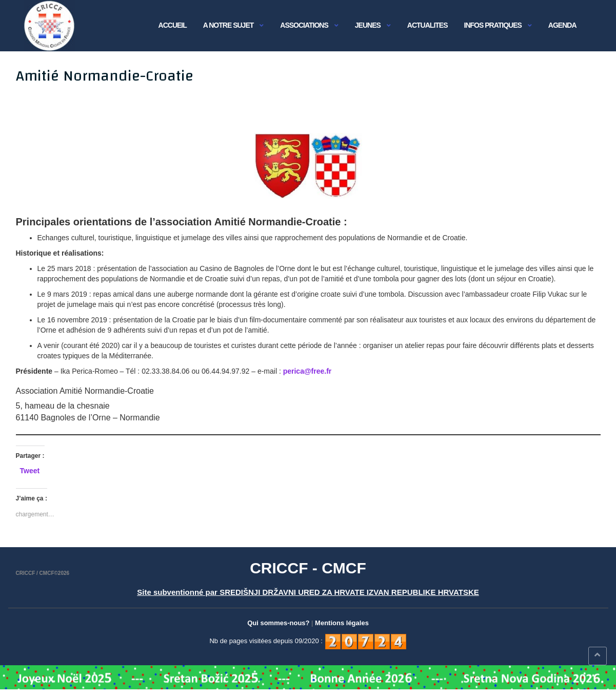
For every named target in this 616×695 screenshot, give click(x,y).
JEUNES (368, 25)
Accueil (173, 25)
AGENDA (562, 25)
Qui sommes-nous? (278, 623)
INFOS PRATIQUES (493, 25)
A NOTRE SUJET (228, 25)
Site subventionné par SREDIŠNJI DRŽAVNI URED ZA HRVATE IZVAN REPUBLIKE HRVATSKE (308, 592)
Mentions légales (342, 623)
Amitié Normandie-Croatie (105, 76)
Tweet (30, 471)
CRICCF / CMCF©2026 (43, 573)
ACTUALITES (428, 25)
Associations (304, 25)
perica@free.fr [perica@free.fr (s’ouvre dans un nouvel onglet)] (307, 371)
